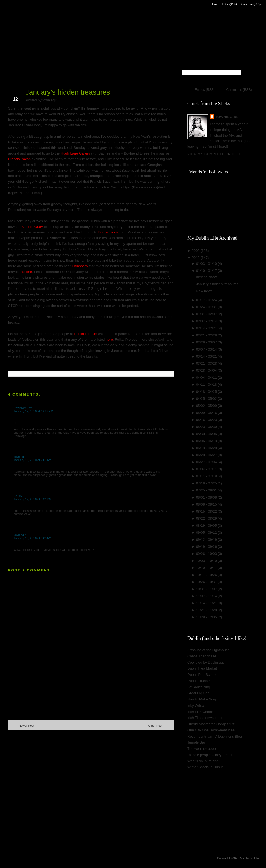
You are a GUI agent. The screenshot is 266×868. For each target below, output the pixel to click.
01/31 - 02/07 (207, 314)
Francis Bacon (19, 159)
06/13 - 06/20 (207, 448)
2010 (196, 258)
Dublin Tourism (110, 232)
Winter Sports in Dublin (205, 767)
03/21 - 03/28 (207, 363)
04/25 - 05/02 (207, 399)
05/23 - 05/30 (207, 427)
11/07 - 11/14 (207, 596)
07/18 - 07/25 (207, 483)
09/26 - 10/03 (207, 554)
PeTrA (18, 496)
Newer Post (26, 726)
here (109, 340)
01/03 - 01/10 (207, 264)
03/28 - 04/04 (207, 370)
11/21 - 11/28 (207, 610)
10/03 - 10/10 (207, 561)
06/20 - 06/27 (207, 455)
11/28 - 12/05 (207, 617)
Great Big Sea (198, 693)
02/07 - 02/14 (207, 321)
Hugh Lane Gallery (75, 153)
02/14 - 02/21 (207, 328)
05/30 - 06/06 (207, 434)
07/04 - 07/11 (207, 469)
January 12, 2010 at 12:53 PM (33, 411)
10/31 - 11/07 (207, 589)
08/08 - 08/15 (207, 504)
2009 (196, 251)
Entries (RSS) (229, 4)
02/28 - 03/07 (207, 342)
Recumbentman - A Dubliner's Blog (215, 736)
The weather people (203, 749)
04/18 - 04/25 (207, 392)
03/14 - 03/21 (207, 356)
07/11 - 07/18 (207, 476)
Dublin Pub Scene (201, 675)
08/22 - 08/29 (207, 518)
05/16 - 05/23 (207, 420)
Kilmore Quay (33, 227)
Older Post (155, 726)
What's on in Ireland (203, 761)
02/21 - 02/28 (207, 335)
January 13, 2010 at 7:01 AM (32, 460)
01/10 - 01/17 (207, 271)
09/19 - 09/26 (207, 547)
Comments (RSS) (251, 4)
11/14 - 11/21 (207, 603)
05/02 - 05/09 (207, 406)
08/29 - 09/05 (207, 525)
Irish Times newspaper (205, 718)
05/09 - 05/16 (207, 413)
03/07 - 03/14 (207, 349)
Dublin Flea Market (202, 668)
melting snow (206, 277)
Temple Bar (196, 742)
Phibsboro (80, 266)
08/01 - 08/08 (207, 497)
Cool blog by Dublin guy (206, 662)
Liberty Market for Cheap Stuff (211, 724)
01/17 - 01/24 (207, 300)
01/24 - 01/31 (207, 307)
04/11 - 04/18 (207, 385)
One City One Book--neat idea (211, 730)
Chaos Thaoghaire (202, 656)
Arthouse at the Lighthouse (208, 650)
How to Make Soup (202, 699)
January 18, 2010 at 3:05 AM (32, 538)
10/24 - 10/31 (207, 582)
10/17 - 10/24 (207, 575)
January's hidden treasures (68, 92)
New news (204, 291)
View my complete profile (214, 154)
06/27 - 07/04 (207, 462)
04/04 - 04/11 (207, 377)
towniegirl (20, 457)
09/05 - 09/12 (207, 533)
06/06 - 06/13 (207, 441)
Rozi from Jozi (23, 408)
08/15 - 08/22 (207, 511)
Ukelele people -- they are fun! (211, 755)
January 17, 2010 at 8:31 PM (33, 499)
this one (26, 272)
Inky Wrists (196, 705)
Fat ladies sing (199, 687)
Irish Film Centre (200, 712)
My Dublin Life (78, 19)
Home (214, 4)
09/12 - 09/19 (207, 540)
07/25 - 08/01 (207, 490)
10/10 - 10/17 (207, 568)
